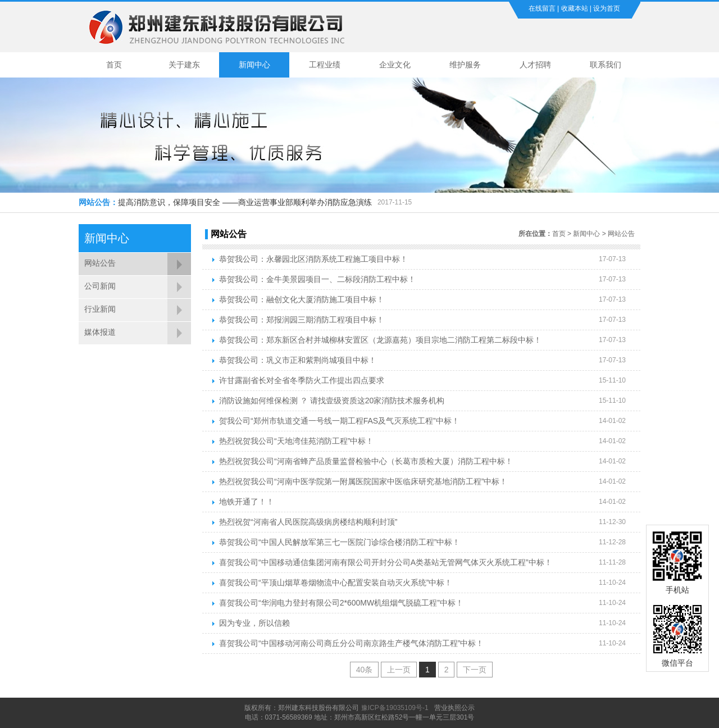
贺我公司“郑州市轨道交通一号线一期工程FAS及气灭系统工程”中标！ (339, 421)
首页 (114, 65)
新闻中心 (254, 65)
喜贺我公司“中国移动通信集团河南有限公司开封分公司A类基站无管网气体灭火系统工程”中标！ (386, 562)
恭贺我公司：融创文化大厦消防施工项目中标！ (302, 299)
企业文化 (395, 65)
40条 (365, 670)
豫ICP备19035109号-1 (395, 708)
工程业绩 (325, 65)
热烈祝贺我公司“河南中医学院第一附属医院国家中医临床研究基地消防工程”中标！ (363, 481)
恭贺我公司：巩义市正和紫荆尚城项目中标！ (298, 360)
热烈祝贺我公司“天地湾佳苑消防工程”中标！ (296, 441)
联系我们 (606, 65)
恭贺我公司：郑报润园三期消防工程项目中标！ (302, 320)
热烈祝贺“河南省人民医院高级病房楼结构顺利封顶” (308, 522)
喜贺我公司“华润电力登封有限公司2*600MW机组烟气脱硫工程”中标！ (341, 603)
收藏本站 (575, 8)
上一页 (399, 670)
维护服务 (465, 65)
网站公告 (100, 263)
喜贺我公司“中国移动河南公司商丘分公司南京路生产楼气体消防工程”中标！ (351, 643)
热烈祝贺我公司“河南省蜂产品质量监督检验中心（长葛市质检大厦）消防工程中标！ (366, 461)
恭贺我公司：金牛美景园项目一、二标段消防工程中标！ (317, 279)
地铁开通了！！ (247, 502)
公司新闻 (100, 286)
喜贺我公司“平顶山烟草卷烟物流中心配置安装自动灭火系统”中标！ (336, 583)
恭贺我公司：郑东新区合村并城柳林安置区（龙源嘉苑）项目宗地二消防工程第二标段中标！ (380, 340)
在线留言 (542, 8)
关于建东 (184, 65)
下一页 (475, 670)
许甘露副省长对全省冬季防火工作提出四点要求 (302, 380)
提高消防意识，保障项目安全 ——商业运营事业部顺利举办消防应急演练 (245, 202)
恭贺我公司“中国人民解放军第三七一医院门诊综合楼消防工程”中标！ (340, 542)
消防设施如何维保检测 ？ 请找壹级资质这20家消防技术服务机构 (332, 401)
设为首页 (607, 8)
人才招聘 (535, 65)
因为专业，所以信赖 (254, 623)
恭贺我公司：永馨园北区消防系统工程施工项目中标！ (313, 259)
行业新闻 (100, 309)
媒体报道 (100, 332)
